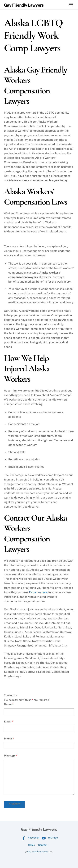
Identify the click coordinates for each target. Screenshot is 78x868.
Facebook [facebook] (30, 838)
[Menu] (71, 5)
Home (31, 845)
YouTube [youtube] (49, 838)
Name (9, 704)
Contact (43, 845)
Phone (9, 739)
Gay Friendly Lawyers (38, 852)
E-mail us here (38, 592)
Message (11, 756)
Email (8, 722)
